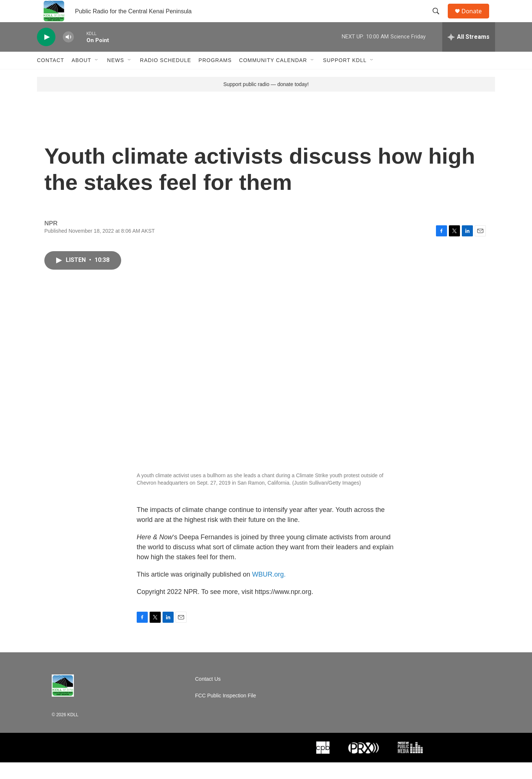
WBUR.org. (269, 591)
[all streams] (469, 54)
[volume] (68, 54)
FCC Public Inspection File (226, 712)
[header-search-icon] (439, 20)
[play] (46, 54)
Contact (51, 77)
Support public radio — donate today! (266, 101)
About (81, 77)
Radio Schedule (166, 77)
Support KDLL (345, 77)
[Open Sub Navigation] (97, 77)
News (116, 77)
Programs (215, 77)
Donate (476, 19)
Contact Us (208, 696)
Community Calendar (273, 77)
